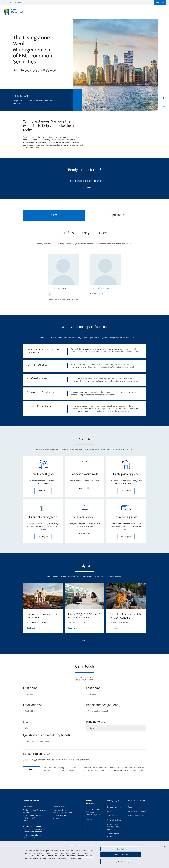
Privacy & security (114, 807)
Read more (31, 628)
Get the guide (43, 491)
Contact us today (85, 188)
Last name (93, 688)
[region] (84, 855)
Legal (109, 811)
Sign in (131, 807)
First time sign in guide (137, 811)
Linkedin (26, 821)
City (26, 722)
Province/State (96, 722)
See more (85, 641)
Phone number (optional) (103, 705)
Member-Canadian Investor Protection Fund (114, 827)
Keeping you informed (137, 816)
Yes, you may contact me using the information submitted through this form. (61, 760)
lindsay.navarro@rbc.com (63, 813)
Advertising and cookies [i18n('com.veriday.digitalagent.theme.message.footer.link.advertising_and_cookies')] (113, 835)
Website (89, 819)
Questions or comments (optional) (47, 735)
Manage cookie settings (121, 862)
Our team (54, 215)
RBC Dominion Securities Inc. (15, 3)
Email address (33, 705)
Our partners (115, 215)
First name (30, 688)
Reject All (121, 849)
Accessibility (112, 816)
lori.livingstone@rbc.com (32, 815)
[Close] (165, 847)
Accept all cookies (121, 855)
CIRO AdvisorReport (115, 820)
